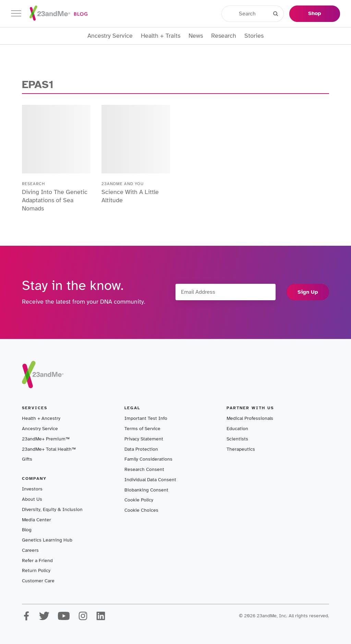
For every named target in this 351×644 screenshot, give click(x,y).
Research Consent (144, 469)
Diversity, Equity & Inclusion (52, 509)
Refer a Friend (37, 561)
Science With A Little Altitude (130, 196)
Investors (32, 489)
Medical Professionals (250, 418)
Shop (315, 13)
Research (224, 36)
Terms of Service (142, 429)
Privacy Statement (144, 439)
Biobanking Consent (146, 490)
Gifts (27, 459)
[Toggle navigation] (16, 14)
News (196, 36)
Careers (30, 550)
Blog (27, 530)
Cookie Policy (139, 500)
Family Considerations (148, 459)
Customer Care (38, 581)
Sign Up (308, 292)
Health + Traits (161, 36)
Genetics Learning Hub (47, 540)
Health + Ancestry (41, 418)
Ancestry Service (110, 36)
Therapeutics (241, 449)
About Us (32, 499)
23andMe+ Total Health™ (49, 449)
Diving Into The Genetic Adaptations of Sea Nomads (55, 200)
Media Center (37, 520)
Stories (254, 36)
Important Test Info (146, 418)
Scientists (237, 439)
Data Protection (141, 449)
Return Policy (36, 570)
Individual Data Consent (150, 480)
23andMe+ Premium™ (46, 439)
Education (237, 429)
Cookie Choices (141, 510)
